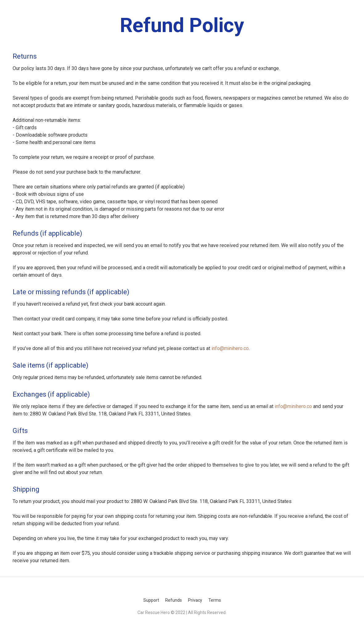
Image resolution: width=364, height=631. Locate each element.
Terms (215, 600)
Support (151, 600)
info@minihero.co (230, 348)
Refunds (174, 600)
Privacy (195, 600)
